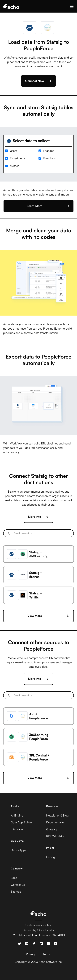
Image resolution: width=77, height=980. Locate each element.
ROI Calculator (55, 836)
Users (13, 151)
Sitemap (16, 891)
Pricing (51, 857)
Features (49, 151)
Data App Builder (22, 822)
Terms (47, 954)
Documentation (56, 822)
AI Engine (17, 815)
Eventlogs (49, 158)
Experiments (18, 158)
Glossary (52, 829)
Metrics (15, 166)
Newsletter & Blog (57, 815)
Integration (18, 829)
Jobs (14, 878)
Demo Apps (19, 850)
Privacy (30, 954)
